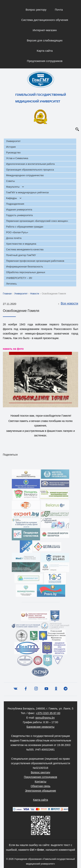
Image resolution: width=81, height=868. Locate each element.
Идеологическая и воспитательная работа (30, 164)
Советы (10, 181)
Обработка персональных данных (26, 272)
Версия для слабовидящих (45, 40)
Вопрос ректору (36, 10)
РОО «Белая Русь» (17, 232)
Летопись (11, 284)
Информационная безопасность (25, 267)
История (11, 147)
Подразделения (15, 204)
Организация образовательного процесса (30, 170)
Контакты (40, 782)
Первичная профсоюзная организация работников (35, 261)
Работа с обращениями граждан (25, 227)
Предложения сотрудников (45, 61)
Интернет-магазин (45, 30)
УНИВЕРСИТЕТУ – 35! (19, 278)
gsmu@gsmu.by (45, 718)
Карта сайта (45, 51)
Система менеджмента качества (25, 249)
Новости (35, 294)
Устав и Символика (17, 158)
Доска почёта (14, 238)
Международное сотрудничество (25, 175)
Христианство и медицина (21, 244)
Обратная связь (40, 786)
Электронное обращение (40, 791)
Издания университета (19, 210)
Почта (59, 10)
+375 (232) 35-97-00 (48, 713)
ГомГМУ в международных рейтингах (27, 192)
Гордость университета (19, 215)
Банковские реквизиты (40, 727)
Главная (7, 294)
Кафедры (12, 198)
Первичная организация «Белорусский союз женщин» (37, 221)
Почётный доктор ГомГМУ (21, 255)
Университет (13, 141)
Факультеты (13, 187)
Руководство (13, 153)
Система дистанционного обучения (45, 20)
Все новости (68, 304)
